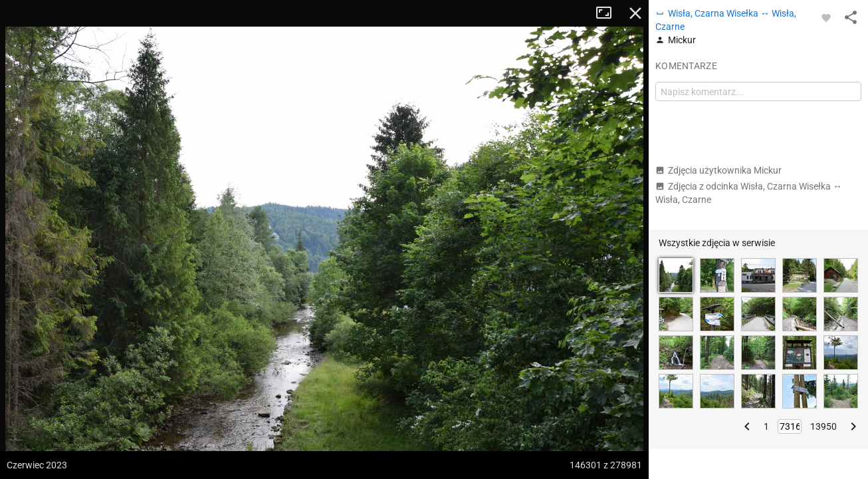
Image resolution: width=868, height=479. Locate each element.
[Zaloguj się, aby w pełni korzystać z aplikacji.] (826, 17)
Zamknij (635, 13)
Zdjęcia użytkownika (718, 170)
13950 (823, 426)
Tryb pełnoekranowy (609, 13)
